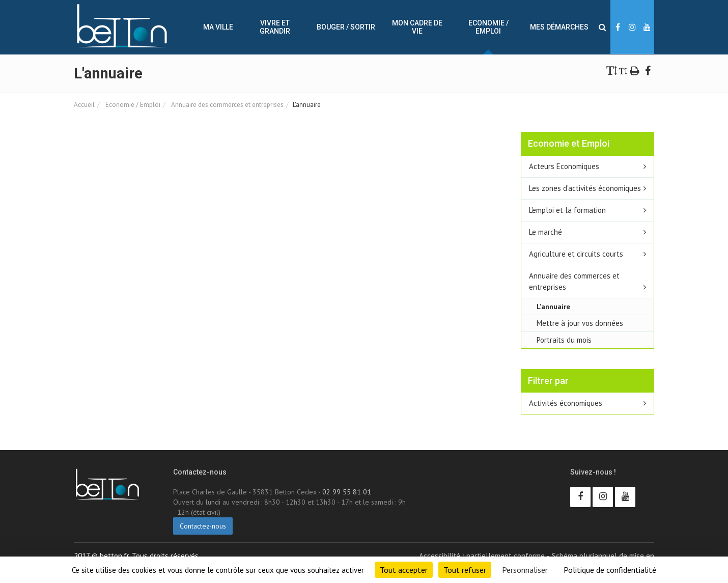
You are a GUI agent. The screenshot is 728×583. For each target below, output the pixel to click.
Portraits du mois (564, 340)
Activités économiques (566, 403)
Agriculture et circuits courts (576, 254)
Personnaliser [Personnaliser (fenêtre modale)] (525, 570)
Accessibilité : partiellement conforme (482, 556)
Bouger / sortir (346, 27)
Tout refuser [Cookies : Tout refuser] (465, 570)
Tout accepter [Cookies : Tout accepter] (404, 570)
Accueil (84, 105)
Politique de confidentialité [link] (610, 570)
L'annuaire (553, 306)
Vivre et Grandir (275, 27)
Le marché (545, 232)
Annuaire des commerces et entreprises (227, 105)
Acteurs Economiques (564, 166)
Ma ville (218, 27)
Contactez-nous (203, 526)
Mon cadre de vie (417, 27)
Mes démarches (559, 27)
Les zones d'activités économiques (585, 188)
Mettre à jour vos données (580, 323)
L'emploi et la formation (567, 210)
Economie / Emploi (488, 27)
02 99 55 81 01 (347, 492)
